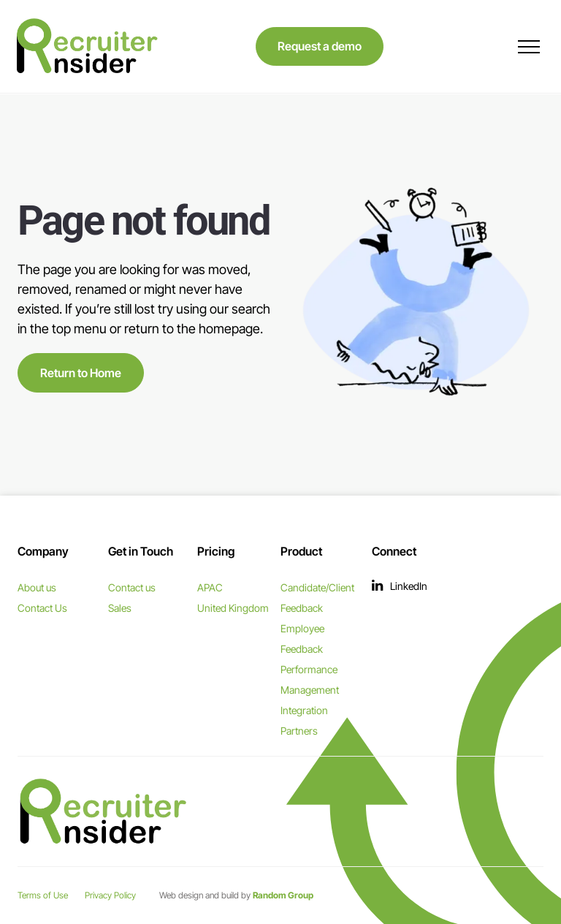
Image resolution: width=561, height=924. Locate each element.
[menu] (529, 47)
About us (37, 587)
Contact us (132, 587)
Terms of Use (43, 895)
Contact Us (42, 608)
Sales (120, 608)
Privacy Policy (110, 895)
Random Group (283, 895)
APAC (210, 587)
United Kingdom (233, 608)
